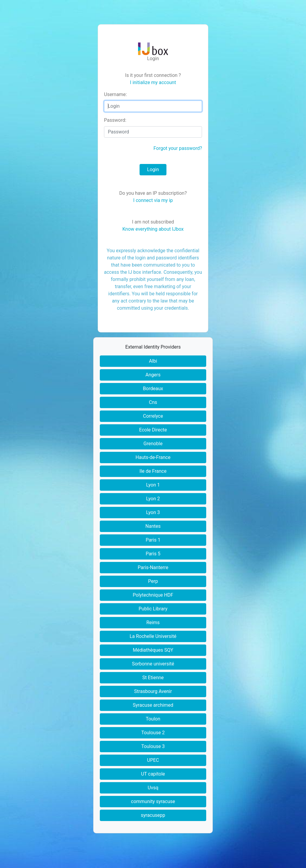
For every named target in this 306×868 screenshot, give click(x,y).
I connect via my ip (153, 200)
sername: (115, 94)
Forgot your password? (178, 148)
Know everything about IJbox (153, 229)
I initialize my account (153, 82)
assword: (115, 120)
